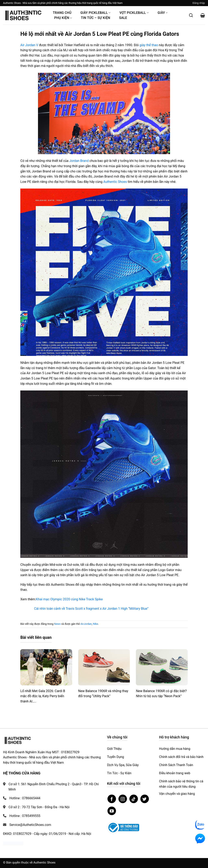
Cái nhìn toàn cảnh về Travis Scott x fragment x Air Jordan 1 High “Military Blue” (91, 609)
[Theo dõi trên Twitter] (145, 799)
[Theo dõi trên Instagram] (123, 799)
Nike (95, 624)
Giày (163, 13)
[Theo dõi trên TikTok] (134, 799)
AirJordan (86, 624)
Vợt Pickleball (134, 13)
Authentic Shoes (115, 182)
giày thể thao (149, 45)
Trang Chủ (62, 13)
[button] (199, 3)
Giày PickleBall (95, 13)
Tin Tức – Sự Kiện (95, 18)
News (57, 624)
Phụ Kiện (63, 18)
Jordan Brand (79, 161)
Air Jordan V (29, 45)
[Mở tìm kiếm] (191, 15)
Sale (123, 18)
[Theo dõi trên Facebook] (112, 799)
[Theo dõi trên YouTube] (112, 811)
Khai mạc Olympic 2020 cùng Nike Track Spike (69, 599)
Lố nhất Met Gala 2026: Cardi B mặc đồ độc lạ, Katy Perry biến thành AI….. (43, 696)
